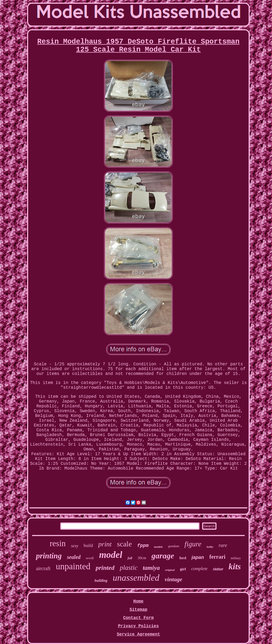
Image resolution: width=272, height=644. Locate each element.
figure (193, 544)
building (101, 581)
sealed (74, 557)
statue (218, 569)
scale (124, 544)
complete (199, 569)
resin (58, 543)
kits (235, 566)
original (170, 570)
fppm (143, 546)
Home (138, 601)
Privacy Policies (138, 626)
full (130, 558)
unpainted (73, 566)
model (111, 555)
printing (49, 556)
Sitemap (138, 610)
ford (183, 558)
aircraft (43, 568)
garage (163, 556)
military (236, 558)
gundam (174, 546)
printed (105, 568)
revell (90, 558)
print (105, 544)
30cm (142, 558)
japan (198, 557)
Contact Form (138, 618)
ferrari (217, 557)
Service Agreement (138, 634)
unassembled (136, 578)
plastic (129, 568)
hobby (210, 547)
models (158, 547)
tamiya (151, 568)
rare (223, 545)
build (88, 545)
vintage (173, 579)
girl (183, 569)
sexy (75, 546)
